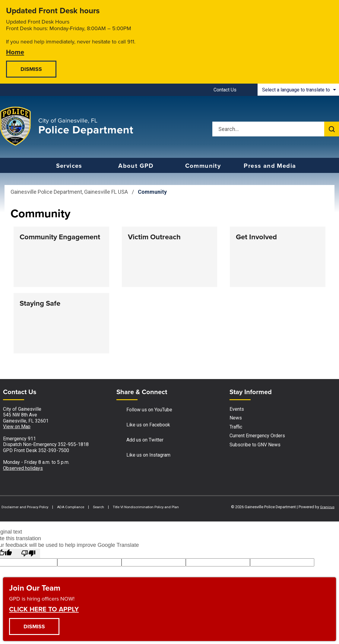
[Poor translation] (28, 553)
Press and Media (270, 166)
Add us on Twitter (140, 440)
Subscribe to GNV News (255, 445)
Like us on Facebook (143, 425)
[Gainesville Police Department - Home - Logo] (67, 126)
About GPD (136, 166)
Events (237, 409)
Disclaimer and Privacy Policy (25, 507)
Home (15, 52)
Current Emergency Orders (257, 436)
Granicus (327, 507)
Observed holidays (23, 468)
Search (98, 507)
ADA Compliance (71, 507)
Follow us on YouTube (144, 410)
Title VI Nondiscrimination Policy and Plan (146, 507)
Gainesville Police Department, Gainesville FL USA (69, 192)
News (236, 418)
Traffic (236, 427)
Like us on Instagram (143, 455)
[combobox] (298, 90)
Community (203, 166)
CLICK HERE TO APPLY (44, 609)
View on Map (17, 427)
